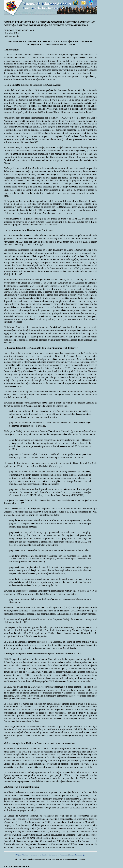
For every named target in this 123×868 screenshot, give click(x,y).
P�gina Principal (22, 855)
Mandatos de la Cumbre (39, 855)
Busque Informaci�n (77, 855)
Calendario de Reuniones (58, 855)
